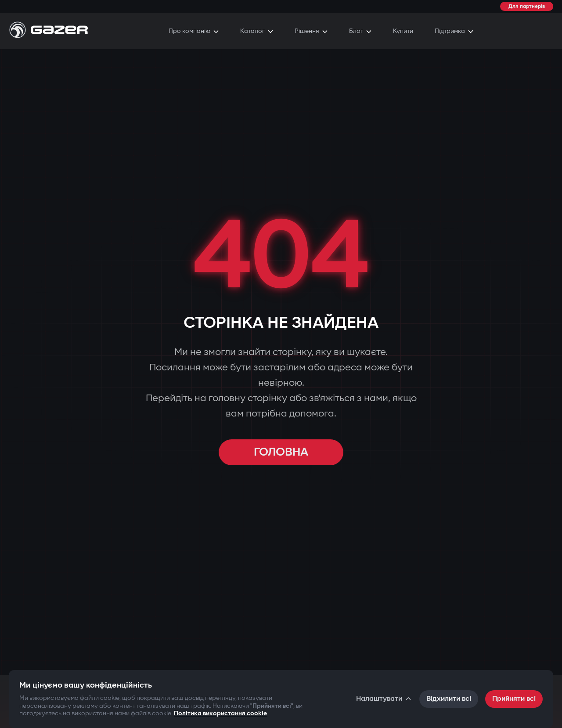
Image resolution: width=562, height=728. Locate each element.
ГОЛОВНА (281, 452)
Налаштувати (384, 699)
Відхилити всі (449, 699)
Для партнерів (527, 6)
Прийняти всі (514, 699)
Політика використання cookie (220, 713)
